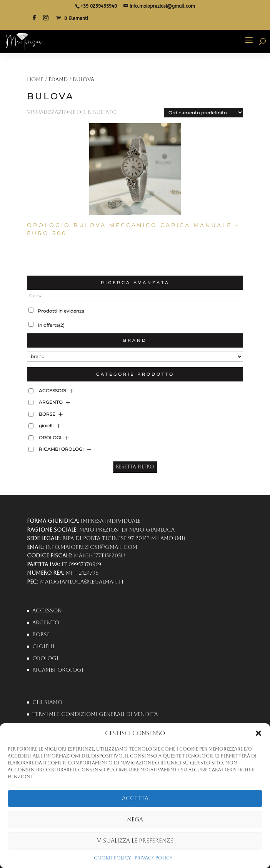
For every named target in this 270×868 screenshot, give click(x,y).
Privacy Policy (153, 858)
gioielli (46, 426)
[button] (258, 733)
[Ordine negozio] (203, 113)
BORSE (47, 414)
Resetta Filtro (135, 467)
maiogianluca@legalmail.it (82, 582)
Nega (135, 819)
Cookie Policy (112, 858)
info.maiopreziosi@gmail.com (91, 547)
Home (35, 79)
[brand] (135, 356)
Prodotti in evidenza (61, 311)
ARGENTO (51, 402)
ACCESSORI (53, 391)
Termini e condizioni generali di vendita (95, 714)
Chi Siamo (47, 702)
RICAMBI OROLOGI (61, 449)
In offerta (51, 325)
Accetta (135, 798)
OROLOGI (50, 437)
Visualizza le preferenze (135, 840)
